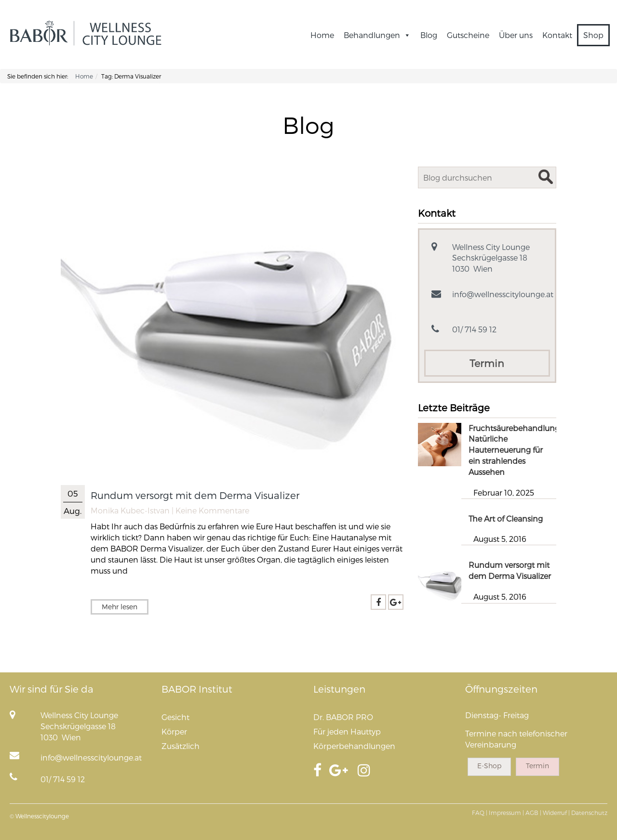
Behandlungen (377, 35)
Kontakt (557, 35)
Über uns (516, 35)
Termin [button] (487, 363)
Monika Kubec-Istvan (130, 510)
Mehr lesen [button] (120, 607)
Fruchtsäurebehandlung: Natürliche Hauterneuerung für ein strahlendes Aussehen (515, 450)
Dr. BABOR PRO (343, 717)
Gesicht (175, 717)
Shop (593, 35)
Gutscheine (468, 35)
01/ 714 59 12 (474, 329)
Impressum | (506, 813)
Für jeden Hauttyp (347, 731)
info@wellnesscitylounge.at (503, 294)
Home (322, 35)
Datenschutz (589, 813)
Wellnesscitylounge (42, 816)
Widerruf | (556, 813)
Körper (174, 731)
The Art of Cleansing (506, 518)
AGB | (533, 813)
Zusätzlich (181, 746)
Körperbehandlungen (354, 746)
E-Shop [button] (489, 766)
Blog (429, 35)
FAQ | (480, 813)
